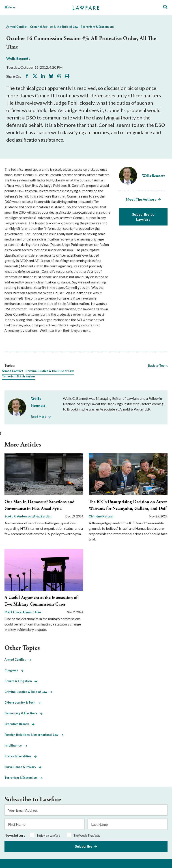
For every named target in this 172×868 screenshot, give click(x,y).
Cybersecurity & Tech (23, 702)
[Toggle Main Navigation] (30, 7)
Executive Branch (19, 724)
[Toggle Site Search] (165, 7)
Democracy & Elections (24, 713)
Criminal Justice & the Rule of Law (54, 27)
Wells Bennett (18, 58)
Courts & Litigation (21, 681)
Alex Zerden (42, 516)
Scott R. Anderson (18, 516)
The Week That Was (87, 836)
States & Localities (21, 756)
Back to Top (156, 366)
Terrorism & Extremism (97, 27)
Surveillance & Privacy (23, 767)
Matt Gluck (13, 612)
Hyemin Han (32, 612)
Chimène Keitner (101, 516)
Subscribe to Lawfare (143, 217)
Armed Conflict (17, 27)
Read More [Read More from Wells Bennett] (39, 417)
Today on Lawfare (48, 836)
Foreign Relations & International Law (34, 735)
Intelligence (16, 745)
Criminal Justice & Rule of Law (28, 692)
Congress (14, 670)
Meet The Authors (141, 199)
